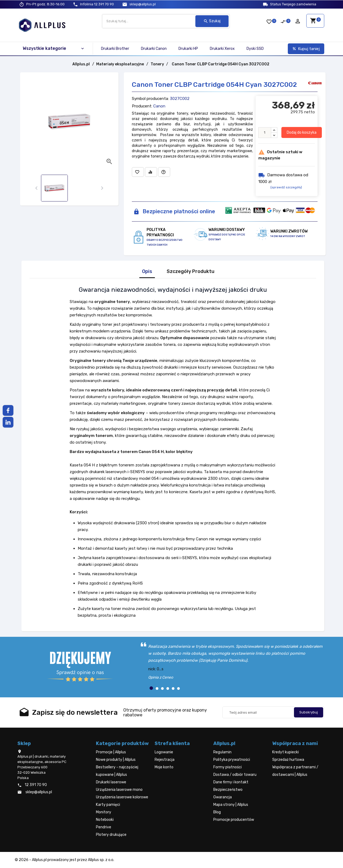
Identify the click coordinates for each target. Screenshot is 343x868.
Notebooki (105, 820)
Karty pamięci (108, 805)
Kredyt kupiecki (286, 752)
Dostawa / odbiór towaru (235, 775)
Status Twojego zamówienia (293, 4)
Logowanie (164, 752)
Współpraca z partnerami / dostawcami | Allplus (295, 771)
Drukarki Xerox (222, 49)
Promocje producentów (234, 820)
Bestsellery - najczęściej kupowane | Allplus (117, 771)
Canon (159, 106)
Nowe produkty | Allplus (116, 760)
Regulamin (222, 752)
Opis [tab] (147, 272)
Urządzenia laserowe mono (119, 790)
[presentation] (36, 188)
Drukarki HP (188, 49)
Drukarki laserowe (111, 782)
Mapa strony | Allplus (231, 805)
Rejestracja (165, 760)
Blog (217, 812)
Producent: (142, 106)
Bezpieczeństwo (228, 790)
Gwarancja (223, 797)
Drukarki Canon (154, 49)
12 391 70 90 (97, 4)
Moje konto (164, 767)
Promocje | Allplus (111, 752)
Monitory (104, 812)
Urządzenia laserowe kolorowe (122, 797)
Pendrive (104, 827)
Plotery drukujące (111, 835)
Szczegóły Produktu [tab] (191, 272)
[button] (151, 688)
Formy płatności (228, 767)
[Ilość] (265, 133)
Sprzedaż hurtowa (288, 760)
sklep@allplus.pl (143, 4)
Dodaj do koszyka (302, 132)
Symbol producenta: (150, 99)
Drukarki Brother (115, 49)
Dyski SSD (255, 49)
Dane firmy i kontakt (231, 782)
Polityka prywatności (232, 760)
